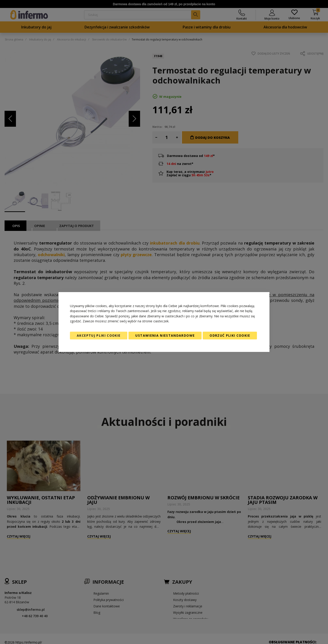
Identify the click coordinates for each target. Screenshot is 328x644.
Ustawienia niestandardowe (165, 335)
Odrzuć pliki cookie (230, 335)
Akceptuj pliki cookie (99, 335)
